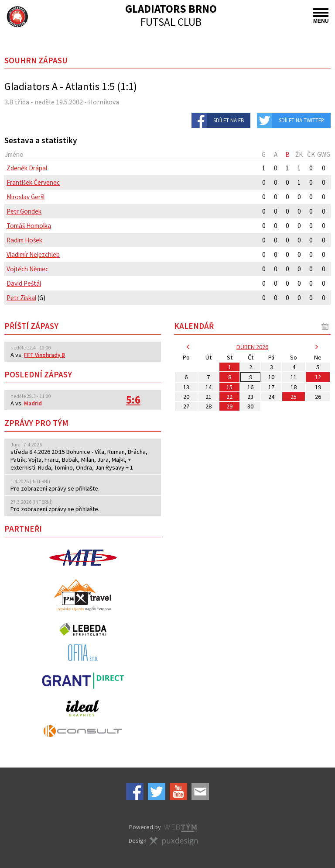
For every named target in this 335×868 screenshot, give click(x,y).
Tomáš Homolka (29, 226)
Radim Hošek (24, 240)
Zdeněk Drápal (27, 168)
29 (229, 406)
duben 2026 (252, 347)
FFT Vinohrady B (44, 355)
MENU (321, 16)
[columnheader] (131, 154)
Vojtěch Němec (27, 269)
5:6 (133, 400)
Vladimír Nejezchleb (33, 254)
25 (294, 397)
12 (318, 377)
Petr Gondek (24, 211)
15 (229, 387)
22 (229, 397)
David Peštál (24, 283)
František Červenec (33, 182)
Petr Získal (21, 298)
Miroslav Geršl (26, 197)
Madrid (33, 403)
